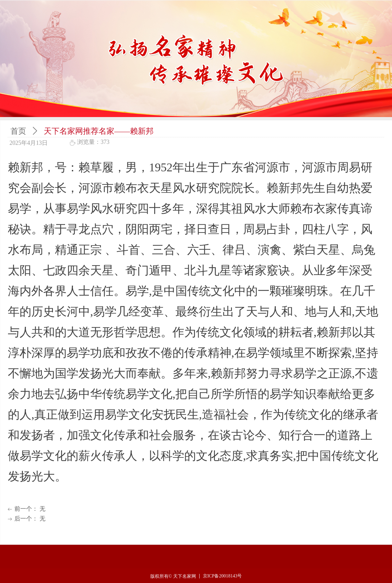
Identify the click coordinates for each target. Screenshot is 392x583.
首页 (18, 131)
